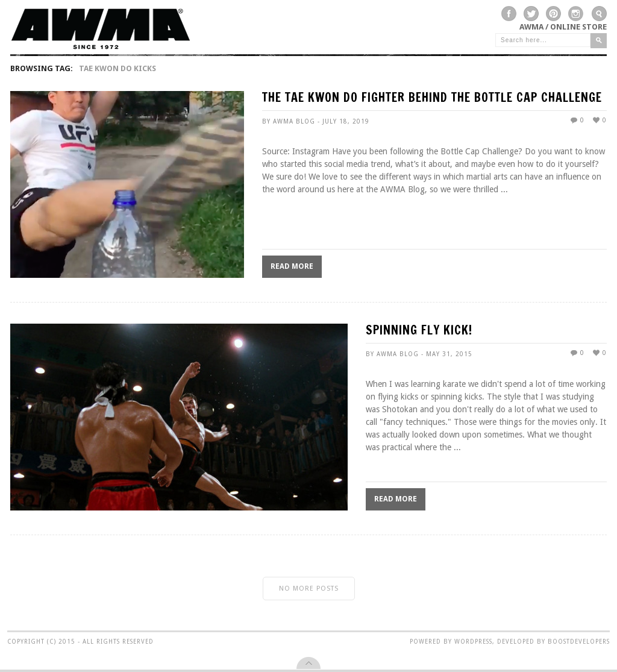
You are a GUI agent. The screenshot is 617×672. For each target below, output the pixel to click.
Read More (292, 266)
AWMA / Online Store (563, 27)
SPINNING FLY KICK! (419, 331)
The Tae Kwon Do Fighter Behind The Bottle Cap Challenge (432, 99)
